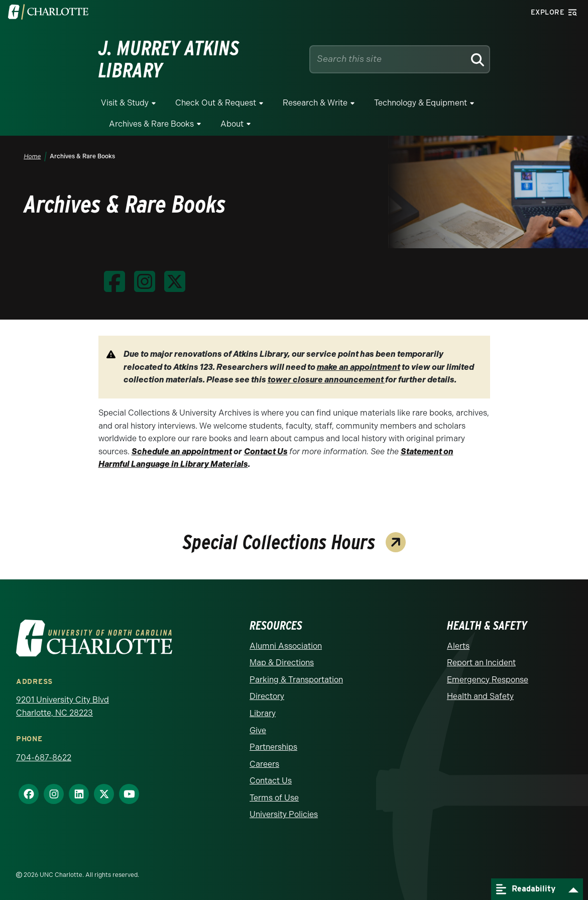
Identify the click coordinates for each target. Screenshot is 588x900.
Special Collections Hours (279, 543)
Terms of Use (274, 798)
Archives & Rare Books (151, 124)
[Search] (477, 59)
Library (263, 713)
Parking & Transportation (296, 680)
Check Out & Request (216, 103)
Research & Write (315, 103)
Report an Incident (481, 663)
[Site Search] (390, 59)
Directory (267, 696)
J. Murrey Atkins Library (169, 59)
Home (33, 156)
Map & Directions (282, 663)
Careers (264, 764)
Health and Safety (480, 696)
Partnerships (273, 747)
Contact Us (271, 781)
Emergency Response (488, 680)
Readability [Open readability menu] (526, 889)
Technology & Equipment (421, 103)
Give (258, 730)
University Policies (284, 814)
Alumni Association (286, 646)
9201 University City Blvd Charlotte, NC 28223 (63, 706)
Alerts (458, 646)
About (232, 124)
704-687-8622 (44, 758)
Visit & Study (125, 103)
